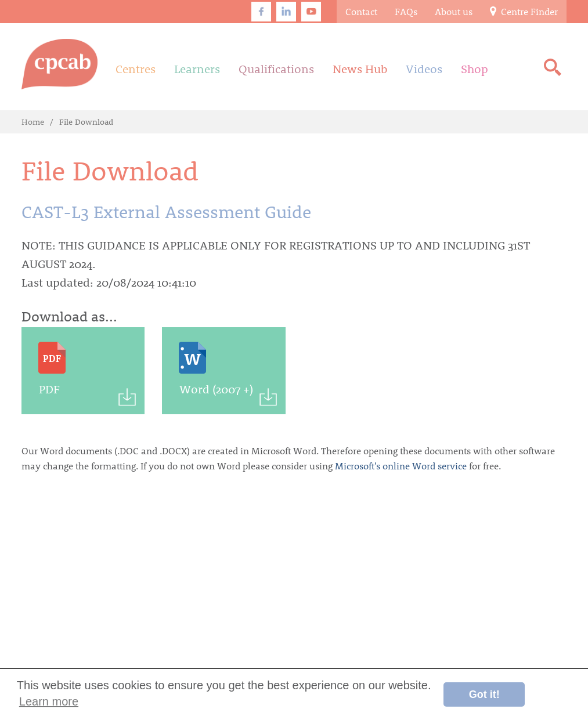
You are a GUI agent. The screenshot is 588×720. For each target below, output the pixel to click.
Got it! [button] (484, 694)
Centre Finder (524, 11)
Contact (361, 11)
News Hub (360, 68)
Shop (475, 68)
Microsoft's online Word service (401, 466)
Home (33, 122)
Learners (197, 68)
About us (454, 11)
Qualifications (276, 68)
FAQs (406, 11)
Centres (136, 68)
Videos (424, 68)
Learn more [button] (49, 701)
